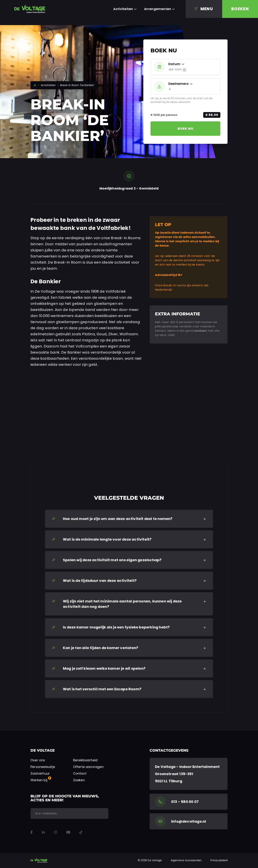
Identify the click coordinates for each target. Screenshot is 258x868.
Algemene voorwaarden (186, 860)
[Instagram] (56, 832)
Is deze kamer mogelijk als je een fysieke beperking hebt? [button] (116, 627)
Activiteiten (123, 9)
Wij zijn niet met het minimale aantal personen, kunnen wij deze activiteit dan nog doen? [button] (122, 604)
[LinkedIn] (43, 832)
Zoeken (79, 780)
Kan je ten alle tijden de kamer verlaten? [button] (101, 648)
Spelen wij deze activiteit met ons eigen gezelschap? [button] (112, 560)
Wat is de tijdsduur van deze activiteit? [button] (100, 581)
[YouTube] (68, 832)
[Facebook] (32, 832)
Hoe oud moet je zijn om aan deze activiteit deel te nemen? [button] (118, 519)
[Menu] (204, 9)
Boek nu (185, 128)
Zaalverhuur (40, 773)
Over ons (38, 760)
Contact (80, 773)
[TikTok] (81, 832)
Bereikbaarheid (85, 760)
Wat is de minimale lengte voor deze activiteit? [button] (107, 539)
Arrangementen (158, 9)
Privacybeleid (219, 860)
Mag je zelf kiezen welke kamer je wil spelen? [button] (104, 668)
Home (35, 85)
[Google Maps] (189, 774)
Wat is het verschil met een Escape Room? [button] (102, 689)
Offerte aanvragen (88, 767)
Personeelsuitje (43, 767)
